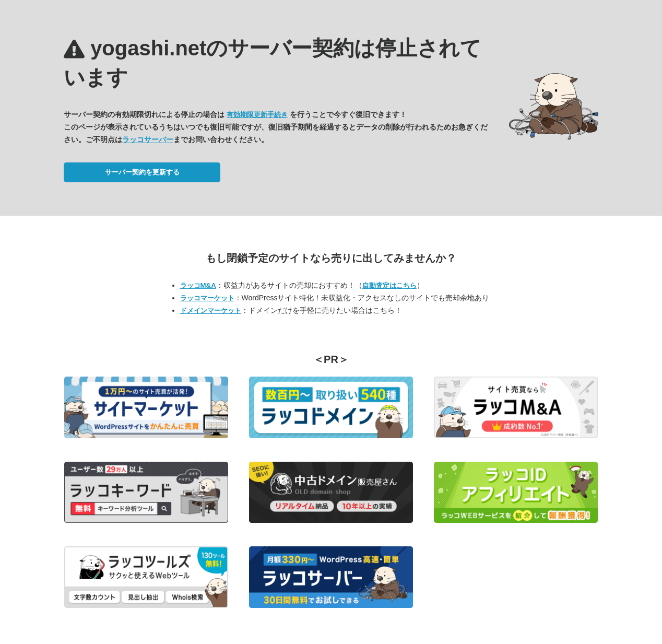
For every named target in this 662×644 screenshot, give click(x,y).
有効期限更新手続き (257, 115)
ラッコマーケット (207, 298)
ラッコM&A (198, 285)
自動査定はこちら (389, 285)
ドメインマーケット (211, 311)
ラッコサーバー (148, 139)
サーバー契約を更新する (142, 172)
